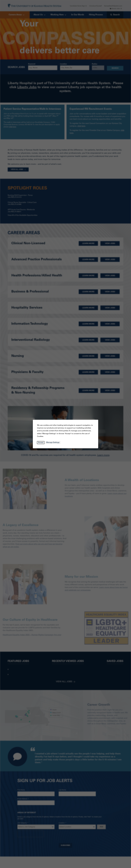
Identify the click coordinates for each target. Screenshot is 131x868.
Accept (41, 443)
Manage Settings (53, 443)
